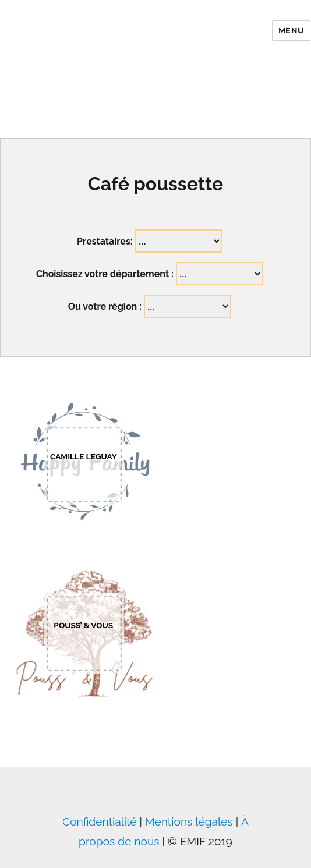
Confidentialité (100, 821)
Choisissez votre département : (105, 274)
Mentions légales (189, 821)
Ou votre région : (105, 307)
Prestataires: (105, 241)
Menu (291, 30)
